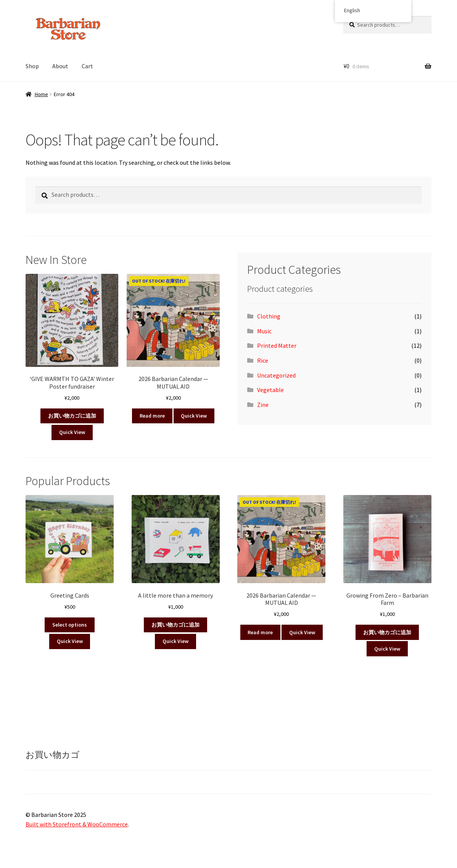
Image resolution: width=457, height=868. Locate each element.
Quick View (72, 432)
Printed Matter (277, 346)
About (60, 66)
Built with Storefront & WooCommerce (77, 824)
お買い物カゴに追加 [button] (72, 416)
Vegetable (270, 390)
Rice (263, 360)
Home (41, 94)
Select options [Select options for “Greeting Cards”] (70, 625)
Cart (87, 66)
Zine (263, 405)
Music (264, 331)
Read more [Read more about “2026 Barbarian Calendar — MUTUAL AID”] (152, 416)
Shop (32, 66)
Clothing (269, 316)
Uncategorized (276, 375)
